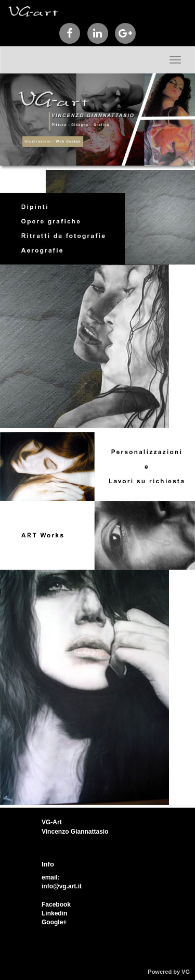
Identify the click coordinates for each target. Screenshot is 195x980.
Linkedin (54, 913)
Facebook (56, 904)
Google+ (54, 922)
